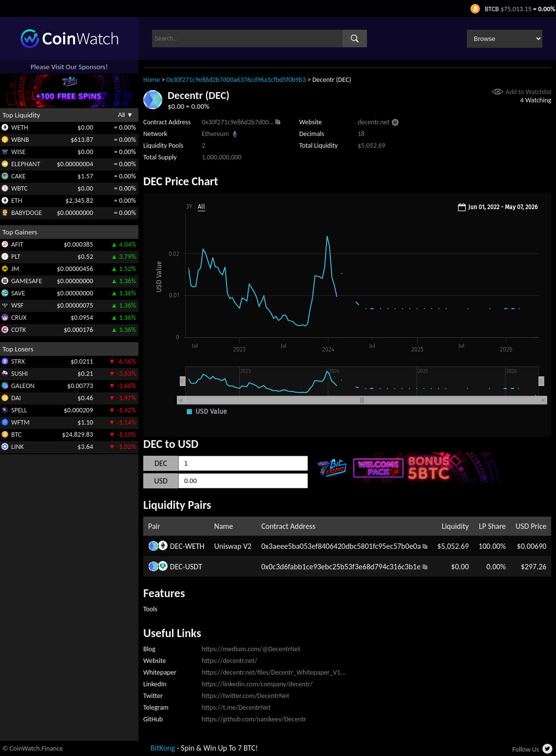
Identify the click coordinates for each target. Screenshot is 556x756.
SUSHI (19, 374)
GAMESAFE (27, 281)
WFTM (20, 422)
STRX (18, 361)
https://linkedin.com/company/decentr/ (257, 684)
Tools (150, 609)
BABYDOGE (27, 213)
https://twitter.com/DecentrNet (246, 696)
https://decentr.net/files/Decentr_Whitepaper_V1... (274, 672)
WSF (17, 305)
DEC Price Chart (181, 181)
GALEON (23, 386)
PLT (16, 257)
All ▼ (125, 115)
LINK (18, 447)
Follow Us (526, 749)
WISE (18, 152)
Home (152, 80)
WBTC (19, 188)
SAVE (18, 293)
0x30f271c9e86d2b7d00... (238, 122)
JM (15, 269)
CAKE (19, 176)
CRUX (19, 318)
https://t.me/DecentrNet (236, 708)
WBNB (20, 140)
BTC (16, 435)
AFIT (17, 244)
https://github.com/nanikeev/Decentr (254, 719)
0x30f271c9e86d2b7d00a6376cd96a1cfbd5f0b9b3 (236, 80)
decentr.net (374, 122)
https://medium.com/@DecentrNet (251, 649)
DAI (16, 398)
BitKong (163, 748)
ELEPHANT (26, 164)
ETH (17, 201)
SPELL (19, 410)
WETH (20, 127)
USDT (194, 567)
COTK (19, 330)
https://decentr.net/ (230, 661)
